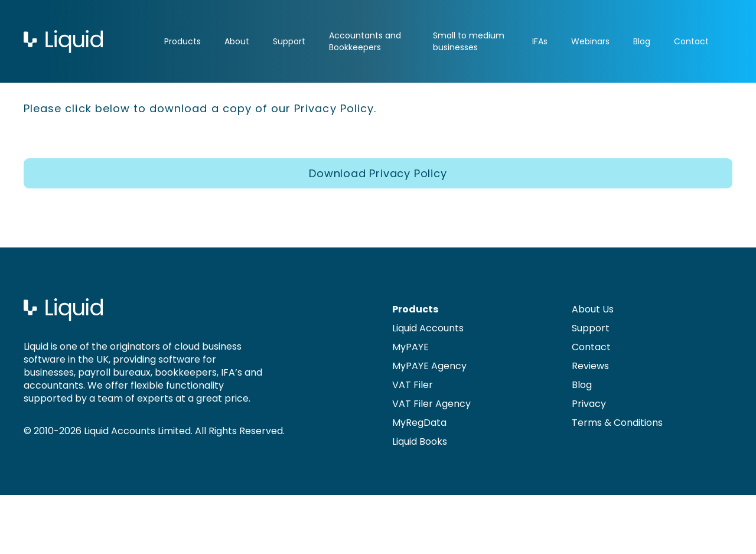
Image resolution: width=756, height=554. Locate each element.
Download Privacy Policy (378, 173)
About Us (593, 309)
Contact (691, 41)
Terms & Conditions (617, 423)
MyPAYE (410, 347)
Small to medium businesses (469, 41)
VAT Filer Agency (431, 404)
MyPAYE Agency (429, 366)
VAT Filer (413, 385)
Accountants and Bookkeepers (365, 41)
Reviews (590, 366)
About (237, 41)
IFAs (540, 41)
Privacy (589, 404)
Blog (642, 41)
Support (289, 41)
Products (183, 41)
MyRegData (419, 423)
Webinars (590, 41)
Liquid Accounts (428, 328)
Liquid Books (420, 441)
